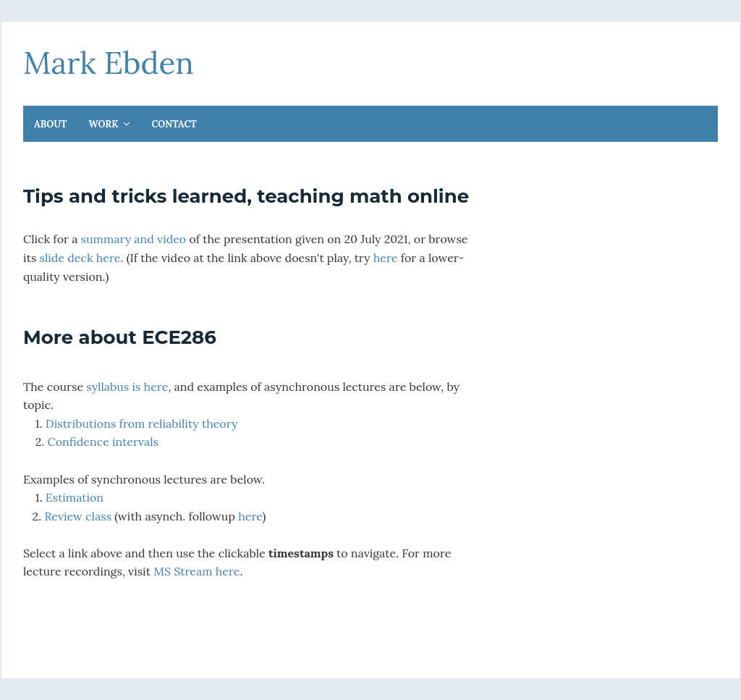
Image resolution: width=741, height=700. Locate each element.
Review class (78, 516)
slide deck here (80, 258)
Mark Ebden (109, 63)
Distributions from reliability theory (142, 423)
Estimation (75, 497)
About (51, 124)
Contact (174, 124)
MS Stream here (196, 571)
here (386, 258)
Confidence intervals (103, 442)
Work (105, 124)
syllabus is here (127, 387)
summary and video (134, 239)
